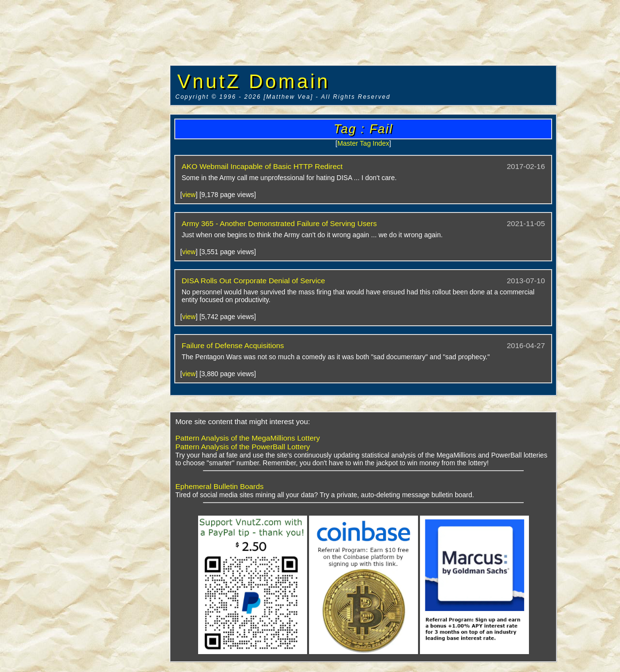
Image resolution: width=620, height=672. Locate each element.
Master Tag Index (363, 143)
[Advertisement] (85, 148)
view (189, 195)
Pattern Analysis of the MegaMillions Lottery (248, 438)
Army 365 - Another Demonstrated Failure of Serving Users (279, 223)
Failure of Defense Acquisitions (233, 345)
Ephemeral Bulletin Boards (219, 486)
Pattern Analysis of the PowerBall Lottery (243, 447)
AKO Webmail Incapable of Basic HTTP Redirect (262, 166)
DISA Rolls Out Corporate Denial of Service (253, 281)
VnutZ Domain (254, 81)
